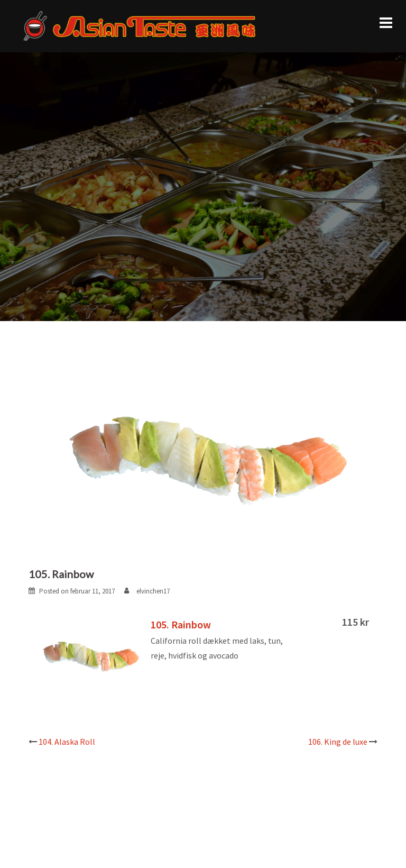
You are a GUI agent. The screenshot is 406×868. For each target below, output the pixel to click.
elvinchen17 (153, 591)
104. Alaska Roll (67, 742)
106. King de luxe (338, 742)
